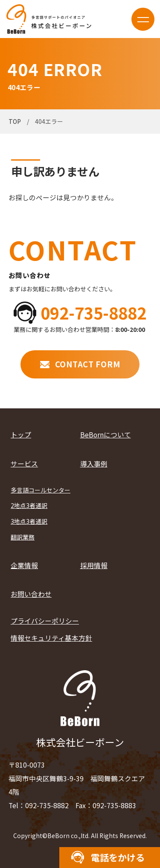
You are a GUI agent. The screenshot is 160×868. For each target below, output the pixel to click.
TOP (15, 121)
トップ (21, 435)
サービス (24, 464)
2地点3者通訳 (29, 505)
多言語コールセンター (41, 490)
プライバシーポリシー (45, 621)
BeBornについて (106, 435)
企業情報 (24, 565)
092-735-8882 (93, 312)
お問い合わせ (31, 594)
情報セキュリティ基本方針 (51, 638)
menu (143, 19)
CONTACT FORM (88, 364)
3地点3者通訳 (29, 521)
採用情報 (94, 565)
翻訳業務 (23, 537)
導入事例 (94, 464)
